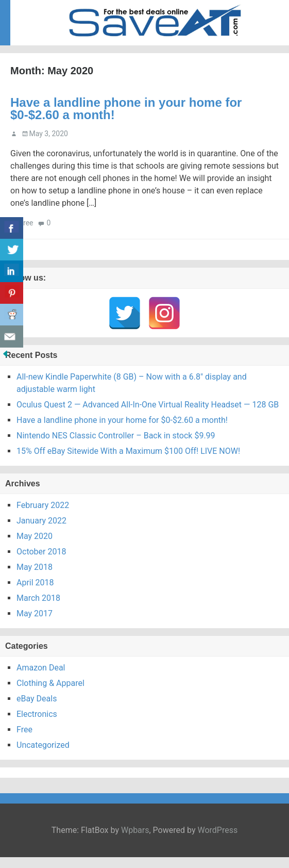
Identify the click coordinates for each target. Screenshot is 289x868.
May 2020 (35, 536)
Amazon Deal (41, 668)
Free (26, 223)
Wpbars (135, 830)
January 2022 (41, 521)
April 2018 (35, 583)
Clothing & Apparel (50, 683)
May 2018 (35, 567)
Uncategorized (43, 745)
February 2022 (43, 505)
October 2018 (41, 552)
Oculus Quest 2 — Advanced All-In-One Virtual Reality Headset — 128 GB (148, 405)
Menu (268, 13)
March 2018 (38, 598)
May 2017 (35, 613)
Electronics (37, 714)
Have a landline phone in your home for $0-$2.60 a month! (126, 109)
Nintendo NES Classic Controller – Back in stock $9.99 (116, 436)
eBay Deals (37, 699)
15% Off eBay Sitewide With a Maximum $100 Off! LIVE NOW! (128, 451)
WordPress (217, 830)
